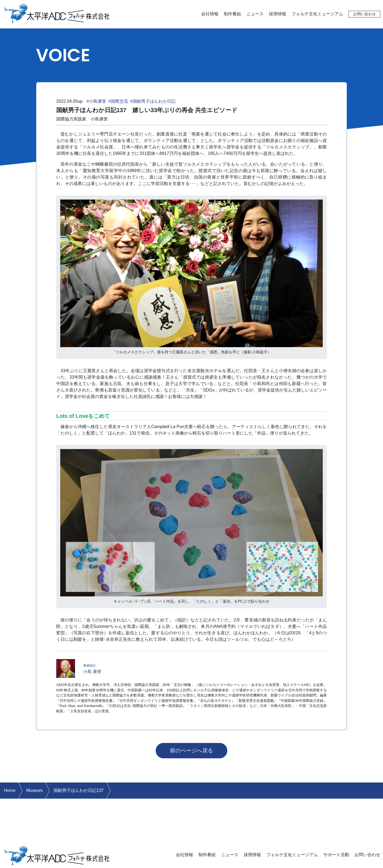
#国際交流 (118, 101)
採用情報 (278, 14)
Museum (35, 790)
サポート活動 (336, 855)
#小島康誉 (96, 101)
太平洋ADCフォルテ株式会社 (57, 13)
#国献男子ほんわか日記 (153, 101)
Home (10, 790)
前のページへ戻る (191, 750)
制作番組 (232, 14)
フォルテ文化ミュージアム (317, 14)
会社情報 (210, 14)
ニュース (255, 14)
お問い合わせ (364, 14)
